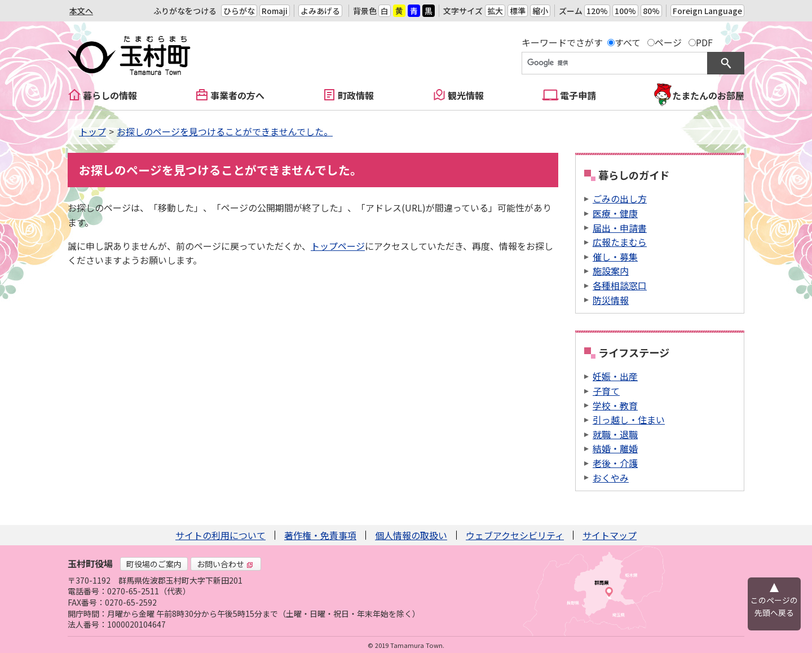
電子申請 (578, 95)
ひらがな (239, 11)
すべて (628, 42)
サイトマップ (610, 535)
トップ (92, 131)
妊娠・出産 (615, 376)
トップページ (338, 246)
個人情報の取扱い (411, 535)
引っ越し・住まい (629, 420)
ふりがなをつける (185, 11)
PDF (704, 42)
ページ (668, 42)
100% (625, 11)
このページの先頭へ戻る (774, 606)
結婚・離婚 (615, 448)
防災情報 (611, 300)
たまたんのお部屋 (708, 95)
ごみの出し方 (620, 198)
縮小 (540, 11)
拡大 (495, 11)
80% (651, 11)
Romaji (275, 11)
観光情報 (466, 95)
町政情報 (356, 95)
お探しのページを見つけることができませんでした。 (225, 131)
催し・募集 (615, 257)
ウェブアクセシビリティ (515, 535)
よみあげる (320, 11)
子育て (606, 391)
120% (597, 11)
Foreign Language (707, 11)
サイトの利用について (220, 535)
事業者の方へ (237, 95)
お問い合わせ (225, 564)
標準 (518, 11)
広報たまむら (620, 242)
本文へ (81, 11)
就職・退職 (615, 434)
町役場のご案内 (154, 564)
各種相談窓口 (620, 285)
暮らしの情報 (110, 95)
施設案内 (611, 271)
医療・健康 (615, 213)
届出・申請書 (620, 228)
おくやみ (611, 478)
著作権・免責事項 (320, 535)
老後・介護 (615, 463)
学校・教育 (615, 405)
